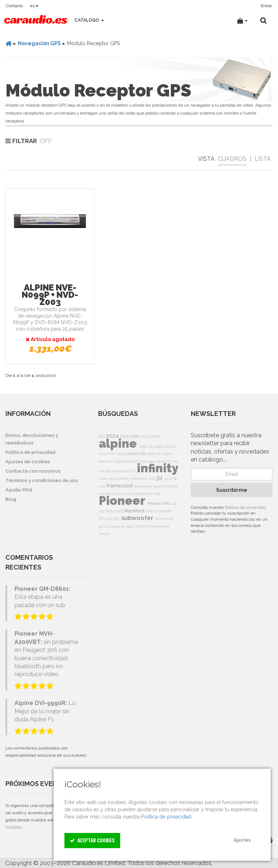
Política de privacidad (245, 507)
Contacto (14, 6)
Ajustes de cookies (28, 462)
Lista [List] (263, 159)
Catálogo (89, 20)
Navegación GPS (39, 43)
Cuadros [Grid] (232, 159)
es (34, 6)
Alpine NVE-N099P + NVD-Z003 (50, 295)
